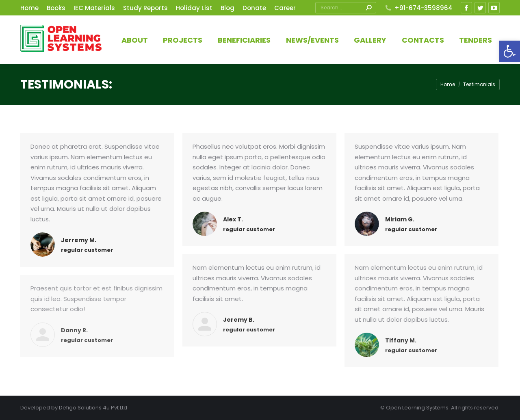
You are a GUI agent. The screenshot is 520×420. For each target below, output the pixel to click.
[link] (509, 51)
